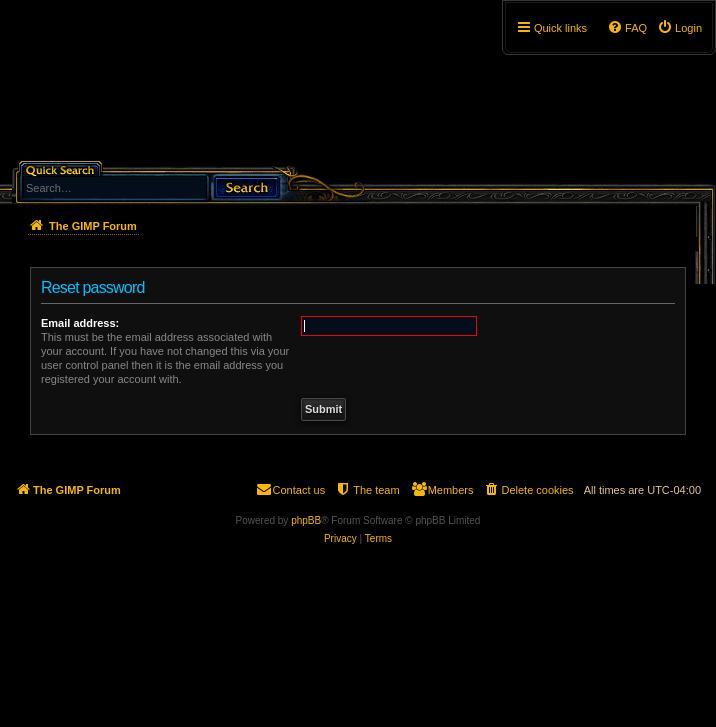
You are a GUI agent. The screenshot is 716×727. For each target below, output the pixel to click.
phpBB (306, 520)
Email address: (80, 323)
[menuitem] (679, 28)
